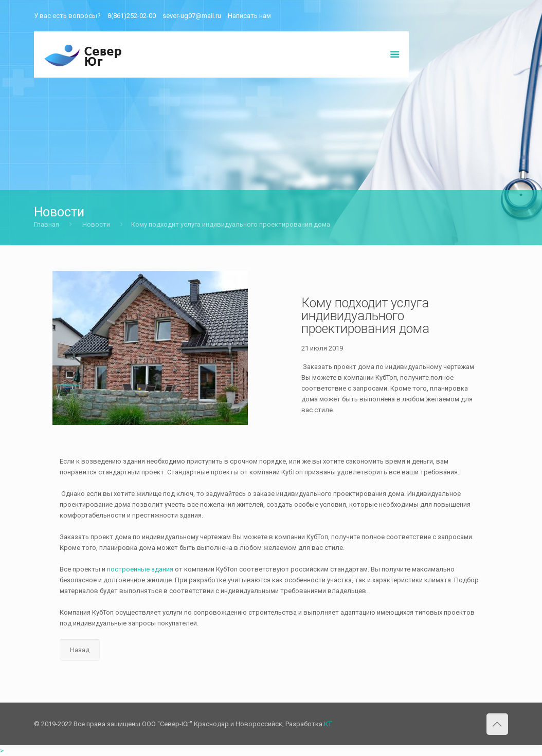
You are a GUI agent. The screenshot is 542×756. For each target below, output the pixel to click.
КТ (328, 724)
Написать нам (249, 16)
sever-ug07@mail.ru (192, 16)
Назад (80, 650)
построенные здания (140, 569)
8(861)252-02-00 (132, 16)
